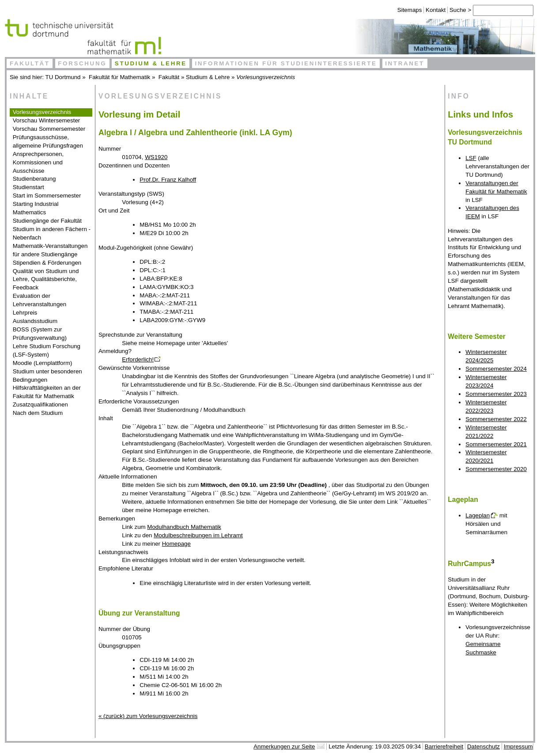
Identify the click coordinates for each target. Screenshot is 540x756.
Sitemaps (404, 10)
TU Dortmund (63, 77)
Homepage (176, 544)
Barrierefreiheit (444, 747)
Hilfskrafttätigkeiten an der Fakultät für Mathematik (47, 392)
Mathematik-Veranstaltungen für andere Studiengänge (50, 250)
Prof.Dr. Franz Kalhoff (168, 180)
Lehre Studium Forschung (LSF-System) (47, 350)
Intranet (405, 63)
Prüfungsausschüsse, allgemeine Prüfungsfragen (48, 141)
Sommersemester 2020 (496, 469)
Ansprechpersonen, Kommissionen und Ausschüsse (38, 162)
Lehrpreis (25, 313)
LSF (471, 158)
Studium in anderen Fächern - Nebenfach (52, 233)
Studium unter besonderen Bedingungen (47, 376)
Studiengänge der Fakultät (47, 221)
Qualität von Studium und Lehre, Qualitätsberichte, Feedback (46, 279)
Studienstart (28, 187)
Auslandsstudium (35, 321)
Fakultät (30, 63)
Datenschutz (483, 747)
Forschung (82, 63)
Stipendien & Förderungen (47, 263)
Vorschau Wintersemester (47, 120)
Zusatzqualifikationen (40, 405)
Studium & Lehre (151, 63)
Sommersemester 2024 (496, 369)
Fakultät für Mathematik (119, 77)
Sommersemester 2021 (496, 444)
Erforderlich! (138, 359)
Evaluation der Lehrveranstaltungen (40, 300)
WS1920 (156, 157)
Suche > (456, 10)
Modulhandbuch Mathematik (184, 527)
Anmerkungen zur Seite (284, 747)
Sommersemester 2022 (496, 419)
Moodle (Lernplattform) (43, 363)
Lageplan (478, 515)
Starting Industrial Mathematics (36, 208)
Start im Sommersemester (47, 196)
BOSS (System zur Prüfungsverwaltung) (40, 334)
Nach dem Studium (38, 413)
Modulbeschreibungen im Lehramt (198, 535)
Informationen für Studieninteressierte (286, 63)
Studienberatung (34, 179)
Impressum (518, 747)
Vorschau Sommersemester (49, 129)
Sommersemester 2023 (496, 394)
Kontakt (430, 10)
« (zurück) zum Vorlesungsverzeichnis (148, 716)
